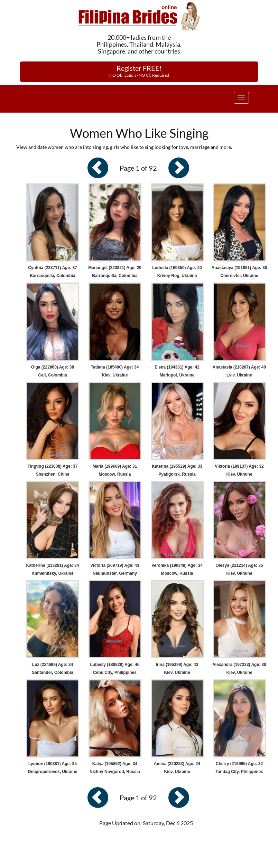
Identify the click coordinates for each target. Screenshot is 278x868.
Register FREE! (139, 71)
